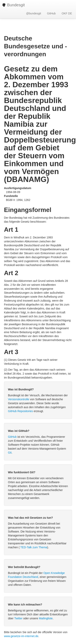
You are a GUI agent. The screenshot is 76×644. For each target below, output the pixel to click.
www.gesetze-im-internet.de (21, 636)
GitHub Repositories (20, 411)
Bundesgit (13, 5)
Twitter (18, 618)
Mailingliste (46, 618)
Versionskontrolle (19, 399)
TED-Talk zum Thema (34, 547)
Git (10, 453)
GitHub (51, 13)
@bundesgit (34, 13)
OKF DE (67, 13)
